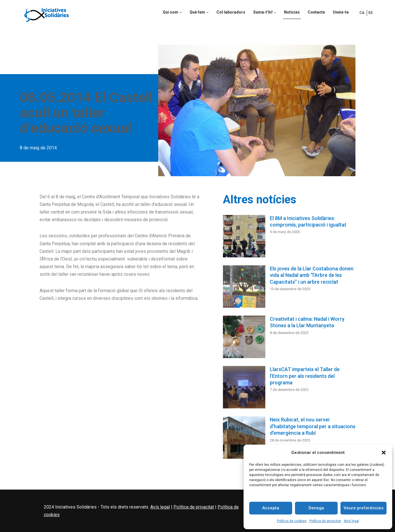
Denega (316, 508)
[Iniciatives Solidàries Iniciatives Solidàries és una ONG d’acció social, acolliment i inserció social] (47, 14)
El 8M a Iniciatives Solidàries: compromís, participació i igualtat (308, 221)
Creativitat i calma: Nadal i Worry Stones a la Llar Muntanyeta (307, 322)
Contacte (316, 12)
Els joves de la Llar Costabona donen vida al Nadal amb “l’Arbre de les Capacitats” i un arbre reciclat (312, 275)
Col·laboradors (231, 12)
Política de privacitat (325, 521)
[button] (384, 453)
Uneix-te (341, 12)
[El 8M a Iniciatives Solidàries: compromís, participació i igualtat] (244, 237)
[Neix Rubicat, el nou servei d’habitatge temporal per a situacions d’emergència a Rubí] (244, 439)
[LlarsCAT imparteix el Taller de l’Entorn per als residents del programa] (244, 388)
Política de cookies (292, 521)
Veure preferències (363, 508)
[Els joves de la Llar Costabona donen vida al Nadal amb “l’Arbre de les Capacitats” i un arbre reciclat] (244, 288)
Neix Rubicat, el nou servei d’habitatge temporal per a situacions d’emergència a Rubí (313, 426)
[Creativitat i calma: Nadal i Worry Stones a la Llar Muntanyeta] (244, 338)
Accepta (271, 508)
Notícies (292, 12)
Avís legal (351, 521)
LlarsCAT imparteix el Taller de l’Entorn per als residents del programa (305, 376)
